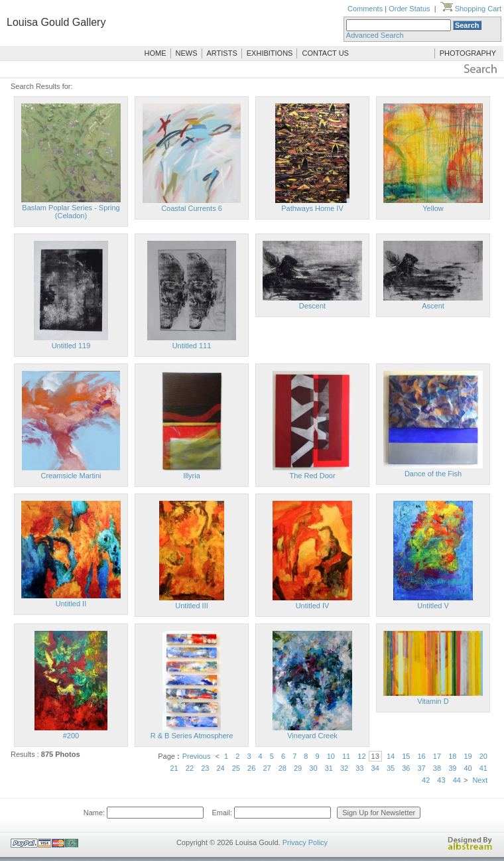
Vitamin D (433, 701)
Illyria (192, 476)
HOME (156, 53)
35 (391, 768)
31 (329, 768)
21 (174, 768)
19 (468, 756)
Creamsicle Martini (71, 476)
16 (422, 756)
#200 (71, 736)
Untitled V (433, 606)
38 (437, 768)
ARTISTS (222, 53)
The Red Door (312, 476)
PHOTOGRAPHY (468, 53)
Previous (197, 756)
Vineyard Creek (312, 736)
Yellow (433, 208)
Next (480, 780)
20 (483, 756)
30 (313, 768)
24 (220, 768)
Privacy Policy (305, 842)
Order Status (409, 9)
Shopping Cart (471, 9)
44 (457, 780)
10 (331, 756)
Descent (312, 306)
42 (426, 780)
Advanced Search (375, 35)
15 (406, 756)
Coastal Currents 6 (192, 208)
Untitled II (71, 604)
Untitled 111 (192, 346)
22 (190, 768)
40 (468, 768)
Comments (365, 9)
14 (391, 756)
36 (406, 768)
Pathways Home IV (312, 208)
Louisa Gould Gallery (56, 22)
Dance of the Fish (433, 474)
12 (361, 756)
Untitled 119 (71, 346)
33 (359, 768)
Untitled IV (313, 606)
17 (437, 756)
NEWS (187, 53)
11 (346, 756)
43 (441, 780)
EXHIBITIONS (270, 53)
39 (452, 768)
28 (283, 768)
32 (344, 768)
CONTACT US (325, 53)
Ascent (433, 306)
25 (236, 768)
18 (452, 756)
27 (267, 768)
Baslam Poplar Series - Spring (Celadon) (71, 212)
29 (298, 768)
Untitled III (192, 606)
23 (205, 768)
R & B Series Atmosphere (192, 736)
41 (483, 768)
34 (375, 768)
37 (422, 768)
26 (251, 768)
